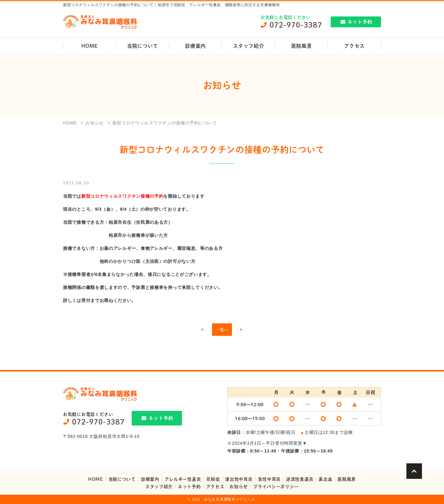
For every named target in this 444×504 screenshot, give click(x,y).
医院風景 (302, 46)
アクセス (354, 46)
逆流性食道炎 (300, 479)
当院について (143, 46)
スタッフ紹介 (248, 46)
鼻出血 (325, 479)
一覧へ (222, 330)
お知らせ (239, 486)
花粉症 (213, 479)
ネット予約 (189, 486)
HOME (89, 46)
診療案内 (195, 46)
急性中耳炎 (270, 479)
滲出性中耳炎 (239, 479)
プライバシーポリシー (276, 486)
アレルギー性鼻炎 (183, 479)
